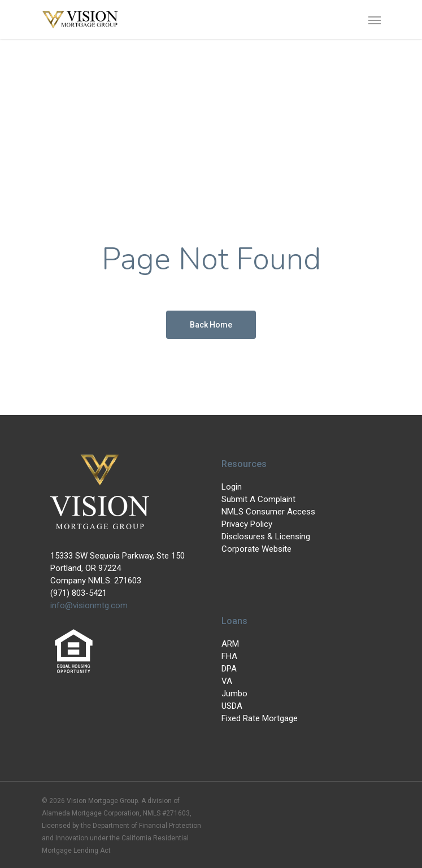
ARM (230, 644)
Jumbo (234, 693)
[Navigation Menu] (375, 20)
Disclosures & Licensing (266, 536)
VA (227, 681)
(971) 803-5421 (79, 593)
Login (232, 487)
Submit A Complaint (258, 499)
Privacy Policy (247, 524)
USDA (232, 706)
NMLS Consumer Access (268, 512)
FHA (229, 656)
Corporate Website (256, 549)
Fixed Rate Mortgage (260, 718)
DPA (229, 669)
